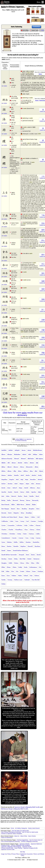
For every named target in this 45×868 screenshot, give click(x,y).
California (5, 521)
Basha (20, 496)
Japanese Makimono (36, 844)
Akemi (9, 467)
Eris (17, 571)
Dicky (16, 559)
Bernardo (35, 500)
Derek (39, 555)
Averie (16, 492)
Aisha (26, 463)
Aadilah (4, 450)
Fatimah (27, 580)
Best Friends (5, 505)
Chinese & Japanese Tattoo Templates (12, 834)
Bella (9, 500)
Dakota (9, 542)
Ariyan (22, 484)
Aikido (3, 463)
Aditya (35, 454)
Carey (22, 521)
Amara (4, 475)
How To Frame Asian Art (36, 840)
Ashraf (15, 488)
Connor (21, 538)
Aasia (29, 450)
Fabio (20, 576)
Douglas (4, 563)
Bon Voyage (5, 509)
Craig (32, 538)
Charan (38, 525)
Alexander (29, 467)
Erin (13, 571)
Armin (3, 488)
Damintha (36, 542)
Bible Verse (20, 505)
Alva (31, 471)
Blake (34, 505)
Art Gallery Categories (21, 828)
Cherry (32, 530)
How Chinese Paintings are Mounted (11, 832)
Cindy (19, 534)
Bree (38, 509)
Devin (10, 559)
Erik (3, 571)
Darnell (30, 546)
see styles (4, 86)
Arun (9, 488)
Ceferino (19, 525)
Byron (27, 517)
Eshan (28, 571)
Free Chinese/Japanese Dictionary (11, 841)
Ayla (39, 492)
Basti (37, 496)
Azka (8, 496)
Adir (30, 454)
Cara (17, 521)
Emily (20, 567)
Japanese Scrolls (27, 847)
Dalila (16, 542)
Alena (22, 467)
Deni (28, 555)
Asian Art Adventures (7, 837)
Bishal (28, 505)
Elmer (9, 567)
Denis (33, 555)
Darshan (37, 546)
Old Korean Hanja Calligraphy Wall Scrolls (14, 809)
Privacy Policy (15, 854)
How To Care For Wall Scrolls (30, 832)
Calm (12, 521)
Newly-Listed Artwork (34, 828)
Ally (15, 471)
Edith (10, 563)
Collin (38, 534)
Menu (40, 2)
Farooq (10, 580)
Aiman (14, 463)
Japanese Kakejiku (25, 844)
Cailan (33, 517)
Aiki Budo (31, 459)
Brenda (4, 513)
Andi (22, 475)
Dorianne (36, 559)
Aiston (32, 463)
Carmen (33, 521)
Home (12, 828)
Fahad (26, 576)
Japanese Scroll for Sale (8, 849)
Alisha (3, 471)
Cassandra (11, 525)
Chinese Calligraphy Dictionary (29, 841)
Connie (14, 538)
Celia (26, 525)
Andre (28, 475)
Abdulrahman (38, 450)
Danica (9, 546)
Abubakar (17, 454)
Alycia (41, 471)
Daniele (16, 546)
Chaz (26, 530)
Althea (26, 471)
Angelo (12, 479)
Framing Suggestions (22, 840)
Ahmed (23, 459)
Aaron (24, 450)
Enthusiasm (33, 567)
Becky (3, 500)
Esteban (40, 571)
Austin (10, 492)
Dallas (22, 542)
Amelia (16, 475)
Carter (4, 525)
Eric (40, 567)
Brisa (22, 513)
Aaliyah (17, 450)
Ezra (8, 576)
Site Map (22, 852)
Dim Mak (22, 559)
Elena (22, 563)
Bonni (13, 509)
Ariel (16, 484)
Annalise (33, 479)
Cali (38, 517)
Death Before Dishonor (20, 550)
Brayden (32, 509)
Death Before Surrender (9, 555)
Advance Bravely (7, 459)
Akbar (3, 467)
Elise (28, 563)
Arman (38, 484)
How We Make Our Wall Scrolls (20, 831)
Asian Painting (18, 848)
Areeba (10, 484)
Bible (13, 505)
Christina (4, 534)
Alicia (36, 467)
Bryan (21, 517)
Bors (18, 509)
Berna (28, 500)
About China (24, 836)
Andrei (34, 475)
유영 (42, 30)
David (3, 550)
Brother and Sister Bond (9, 517)
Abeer (3, 454)
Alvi (36, 471)
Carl (27, 521)
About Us (17, 836)
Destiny (4, 559)
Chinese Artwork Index (7, 848)
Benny (22, 500)
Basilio (32, 496)
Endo (26, 567)
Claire (25, 534)
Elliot (3, 567)
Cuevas (38, 538)
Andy (40, 475)
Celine (31, 525)
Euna (3, 576)
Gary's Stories (32, 836)
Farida (3, 580)
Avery (22, 492)
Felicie (3, 584)
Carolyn (40, 521)
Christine (12, 534)
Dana (3, 546)
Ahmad (17, 459)
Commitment (6, 538)
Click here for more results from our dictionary (23, 414)
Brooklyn (29, 513)
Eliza (33, 563)
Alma (20, 471)
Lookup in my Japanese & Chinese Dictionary (23, 440)
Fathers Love (18, 580)
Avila (28, 492)
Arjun (27, 484)
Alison (9, 471)
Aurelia (4, 492)
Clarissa (31, 534)
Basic (26, 496)
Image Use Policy (6, 854)
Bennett (15, 500)
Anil (17, 479)
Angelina (4, 479)
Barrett (14, 496)
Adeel (24, 454)
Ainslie (20, 463)
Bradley (24, 509)
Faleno (37, 576)
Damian (28, 542)
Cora (27, 538)
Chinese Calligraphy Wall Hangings (20, 845)
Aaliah (11, 450)
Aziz (3, 496)
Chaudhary (19, 530)
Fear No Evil (36, 580)
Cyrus (3, 542)
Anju (27, 479)
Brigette (16, 513)
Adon (41, 454)
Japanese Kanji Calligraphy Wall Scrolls (27, 807)
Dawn (9, 550)
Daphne (23, 546)
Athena (33, 488)
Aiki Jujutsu (39, 459)
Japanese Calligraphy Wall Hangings (11, 847)
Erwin (22, 571)
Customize (36, 27)
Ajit (37, 463)
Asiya (21, 488)
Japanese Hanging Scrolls (30, 848)
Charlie (11, 530)
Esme (34, 571)
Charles (4, 530)
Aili (9, 463)
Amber (10, 475)
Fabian (14, 576)
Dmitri (29, 559)
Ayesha (34, 492)
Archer (4, 484)
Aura (38, 488)
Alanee (16, 467)
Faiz (31, 576)
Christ (38, 530)
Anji (22, 479)
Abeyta (10, 454)
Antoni (40, 479)
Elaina (16, 563)
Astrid (26, 488)
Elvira (15, 567)
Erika (8, 571)
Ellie (38, 563)
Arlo (33, 484)
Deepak (21, 555)
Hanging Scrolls (5, 845)
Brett (10, 513)
